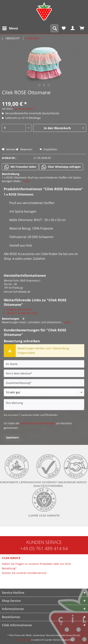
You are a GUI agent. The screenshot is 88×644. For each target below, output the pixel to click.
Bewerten (24, 149)
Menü (10, 28)
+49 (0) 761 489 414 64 (44, 548)
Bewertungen (11, 319)
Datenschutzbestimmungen (38, 423)
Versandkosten (23, 640)
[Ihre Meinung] (44, 405)
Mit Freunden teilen (20, 167)
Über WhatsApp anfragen (61, 167)
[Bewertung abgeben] (44, 392)
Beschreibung (11, 174)
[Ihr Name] (44, 364)
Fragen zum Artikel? (18, 310)
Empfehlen (48, 149)
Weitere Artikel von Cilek (21, 313)
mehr (26, 181)
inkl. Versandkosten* (24, 109)
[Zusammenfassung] (44, 383)
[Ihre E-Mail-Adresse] (44, 373)
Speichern (12, 437)
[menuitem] (10, 28)
